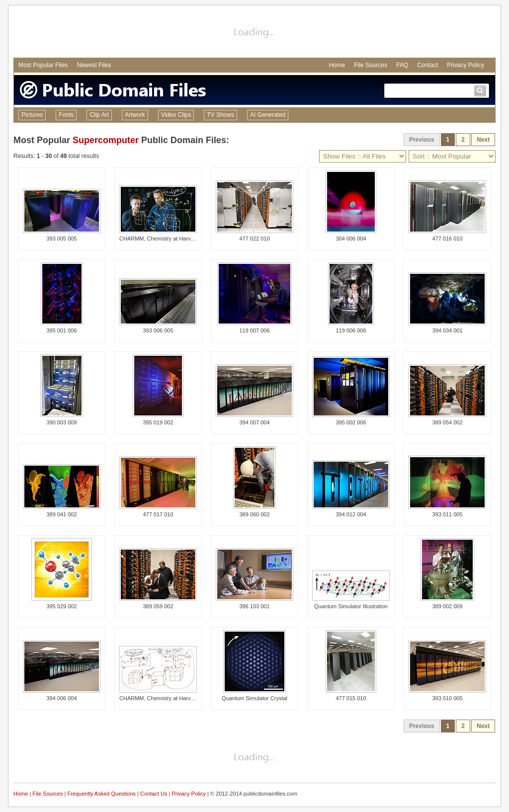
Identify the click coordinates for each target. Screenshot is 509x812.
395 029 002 (61, 606)
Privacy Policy (466, 65)
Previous (422, 140)
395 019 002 (158, 422)
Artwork (135, 115)
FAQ (402, 65)
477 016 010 (447, 239)
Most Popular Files (43, 65)
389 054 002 (447, 422)
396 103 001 (254, 606)
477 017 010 (158, 514)
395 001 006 (61, 330)
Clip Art (99, 115)
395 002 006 (351, 422)
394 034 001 (447, 330)
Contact (428, 65)
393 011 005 (447, 514)
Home (337, 65)
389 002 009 (447, 606)
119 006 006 (351, 330)
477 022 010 (254, 239)
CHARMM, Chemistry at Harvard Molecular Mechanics (185, 239)
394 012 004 (351, 514)
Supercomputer (106, 140)
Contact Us (154, 794)
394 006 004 (61, 698)
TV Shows (220, 115)
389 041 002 (61, 514)
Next (483, 140)
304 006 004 (351, 239)
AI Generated (268, 115)
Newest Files (94, 65)
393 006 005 (158, 330)
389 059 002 (158, 606)
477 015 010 (351, 698)
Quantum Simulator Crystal (254, 698)
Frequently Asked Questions (101, 794)
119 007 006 (254, 330)
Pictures (32, 115)
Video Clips (176, 115)
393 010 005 (447, 698)
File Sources (371, 65)
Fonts (66, 115)
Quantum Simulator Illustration (351, 606)
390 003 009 (61, 422)
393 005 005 (61, 239)
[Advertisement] (254, 33)
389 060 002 (254, 514)
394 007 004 (254, 422)
